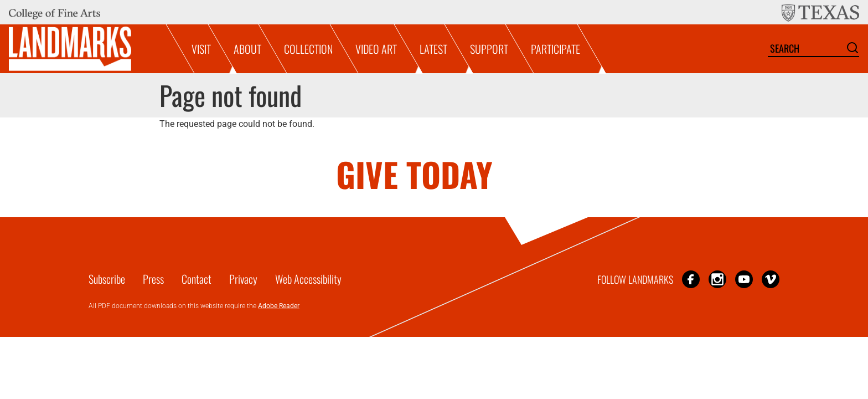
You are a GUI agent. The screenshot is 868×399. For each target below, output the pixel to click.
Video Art (376, 49)
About (247, 49)
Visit (201, 49)
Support (489, 49)
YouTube (744, 279)
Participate (556, 49)
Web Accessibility (308, 279)
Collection (308, 49)
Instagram (717, 279)
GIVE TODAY (414, 174)
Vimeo (771, 279)
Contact (197, 279)
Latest (433, 49)
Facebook (691, 279)
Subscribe (107, 279)
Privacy (243, 279)
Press (153, 279)
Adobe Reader (279, 306)
